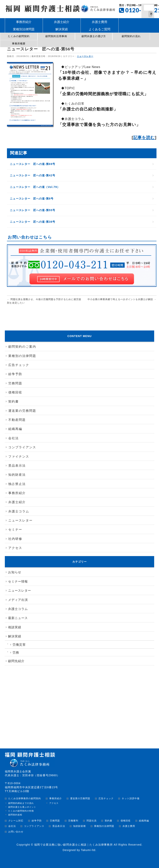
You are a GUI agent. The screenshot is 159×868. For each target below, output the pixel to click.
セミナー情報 (18, 581)
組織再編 (15, 429)
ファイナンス (19, 457)
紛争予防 (15, 374)
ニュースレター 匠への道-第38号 (33, 222)
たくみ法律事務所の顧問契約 (25, 799)
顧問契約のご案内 (22, 347)
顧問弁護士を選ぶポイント (22, 807)
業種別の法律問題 (22, 356)
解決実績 (15, 636)
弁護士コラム (19, 511)
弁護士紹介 (17, 502)
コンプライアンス (22, 447)
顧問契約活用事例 (56, 36)
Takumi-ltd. (89, 850)
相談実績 (15, 627)
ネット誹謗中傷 (131, 799)
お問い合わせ (16, 832)
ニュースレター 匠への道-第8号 (32, 199)
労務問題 (15, 383)
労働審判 (73, 821)
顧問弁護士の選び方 (94, 36)
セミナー (15, 530)
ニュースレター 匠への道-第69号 (33, 164)
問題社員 (92, 821)
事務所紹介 (17, 493)
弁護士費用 (129, 826)
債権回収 (15, 392)
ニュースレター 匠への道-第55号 (33, 210)
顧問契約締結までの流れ (21, 803)
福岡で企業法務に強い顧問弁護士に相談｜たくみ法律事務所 (74, 845)
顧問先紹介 (16, 661)
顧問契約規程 (15, 815)
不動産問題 (17, 420)
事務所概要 (19, 44)
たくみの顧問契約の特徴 (21, 811)
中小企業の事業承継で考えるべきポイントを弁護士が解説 (123, 299)
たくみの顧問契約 (19, 36)
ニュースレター (86, 56)
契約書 (14, 401)
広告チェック (19, 365)
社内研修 (15, 539)
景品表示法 (17, 466)
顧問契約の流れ (131, 36)
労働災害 (19, 645)
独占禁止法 (17, 484)
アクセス (15, 548)
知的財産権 (79, 826)
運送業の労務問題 (22, 411)
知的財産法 (17, 475)
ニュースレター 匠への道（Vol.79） (36, 187)
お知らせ (15, 572)
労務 (16, 653)
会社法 (14, 438)
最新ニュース (18, 618)
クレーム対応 (16, 821)
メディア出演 (18, 600)
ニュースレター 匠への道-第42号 (33, 175)
